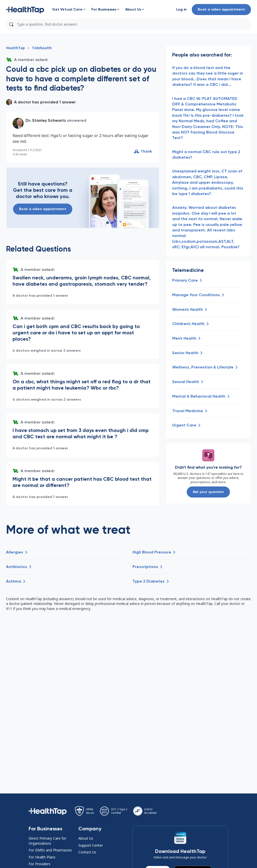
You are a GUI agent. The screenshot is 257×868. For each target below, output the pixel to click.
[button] (25, 10)
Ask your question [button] (208, 492)
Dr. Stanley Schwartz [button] (46, 120)
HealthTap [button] (15, 48)
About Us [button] (86, 838)
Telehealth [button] (42, 48)
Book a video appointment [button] (221, 9)
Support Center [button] (91, 845)
